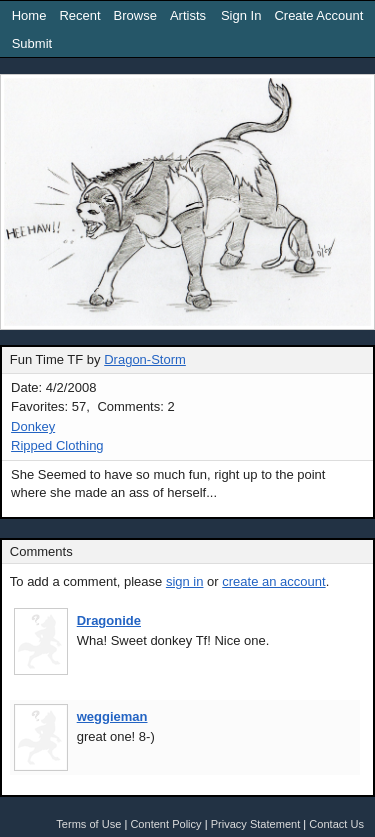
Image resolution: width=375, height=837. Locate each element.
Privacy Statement (256, 824)
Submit (32, 43)
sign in (185, 581)
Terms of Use (88, 824)
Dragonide (109, 620)
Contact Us (336, 824)
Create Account (318, 15)
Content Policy (165, 824)
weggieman (112, 716)
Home (29, 15)
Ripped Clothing (57, 445)
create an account (273, 581)
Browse (135, 15)
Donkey (33, 426)
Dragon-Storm (145, 359)
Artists (188, 15)
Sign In (241, 15)
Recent (79, 15)
